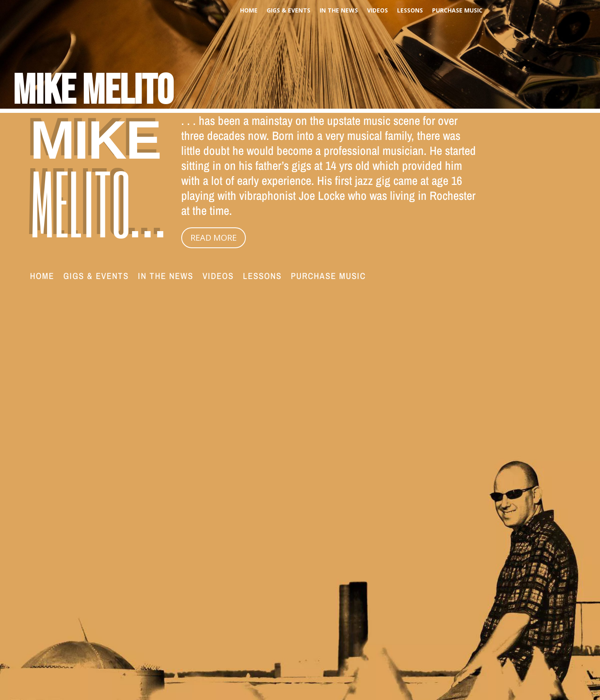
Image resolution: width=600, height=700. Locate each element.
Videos (377, 11)
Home (249, 11)
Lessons (410, 11)
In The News (339, 11)
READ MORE (214, 238)
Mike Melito (93, 91)
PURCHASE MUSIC (457, 11)
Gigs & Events (289, 11)
